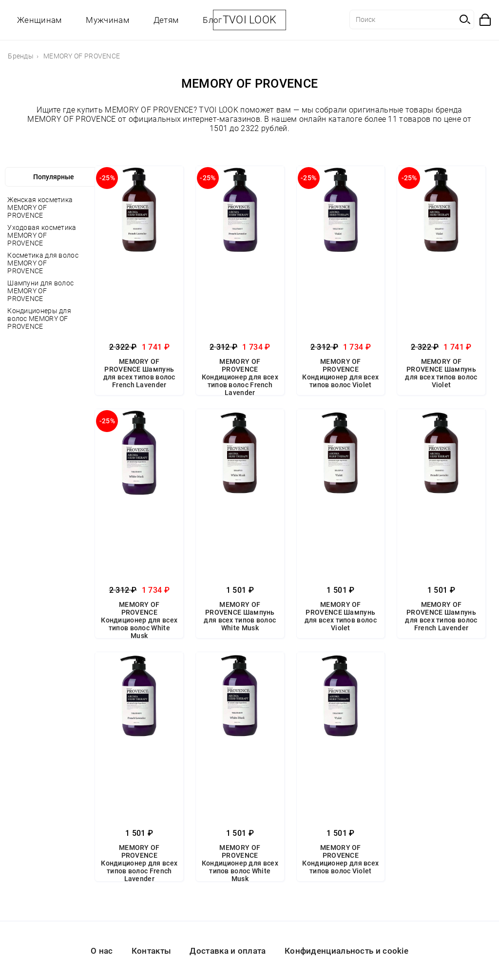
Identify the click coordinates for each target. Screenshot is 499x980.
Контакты (151, 951)
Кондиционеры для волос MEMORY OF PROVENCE (39, 319)
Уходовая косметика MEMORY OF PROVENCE (42, 235)
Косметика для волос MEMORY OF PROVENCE (43, 263)
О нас (102, 951)
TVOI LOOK (250, 20)
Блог (212, 20)
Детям (166, 20)
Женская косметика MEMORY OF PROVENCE (40, 207)
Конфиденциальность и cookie (346, 951)
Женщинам (39, 20)
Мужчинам (107, 20)
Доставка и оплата (228, 951)
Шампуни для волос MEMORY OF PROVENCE (40, 291)
